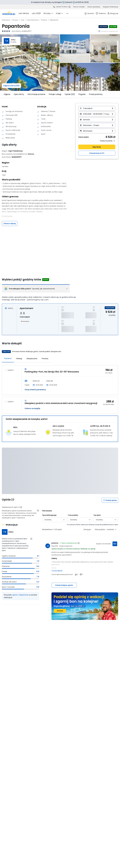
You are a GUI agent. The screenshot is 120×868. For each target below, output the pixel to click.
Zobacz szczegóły (32, 408)
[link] (9, 13)
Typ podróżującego (49, 515)
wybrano (11, 308)
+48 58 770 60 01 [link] (62, 7)
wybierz (11, 370)
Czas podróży (73, 515)
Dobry (13, 40)
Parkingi (19, 359)
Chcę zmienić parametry (35, 390)
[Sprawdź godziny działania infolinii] (69, 7)
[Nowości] (89, 13)
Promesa (45, 359)
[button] (97, 108)
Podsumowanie (108, 141)
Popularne (8, 358)
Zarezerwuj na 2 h (97, 153)
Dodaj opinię (110, 500)
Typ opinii (97, 515)
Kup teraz (97, 147)
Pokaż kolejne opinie (64, 585)
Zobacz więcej (10, 223)
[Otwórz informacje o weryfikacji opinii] (38, 511)
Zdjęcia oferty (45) (11, 86)
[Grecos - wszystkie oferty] (31, 154)
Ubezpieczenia (32, 359)
